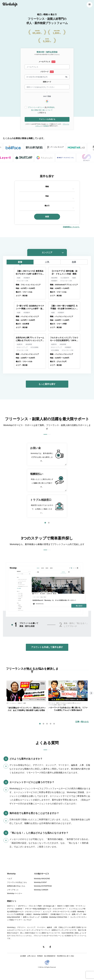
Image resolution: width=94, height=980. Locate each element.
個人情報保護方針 (50, 956)
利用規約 (51, 107)
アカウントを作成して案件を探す (47, 647)
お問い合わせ (31, 956)
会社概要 (23, 956)
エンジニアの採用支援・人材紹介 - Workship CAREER (27, 914)
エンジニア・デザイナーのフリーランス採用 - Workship (64, 912)
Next (91, 693)
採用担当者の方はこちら (16, 886)
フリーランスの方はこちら (17, 882)
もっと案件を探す (47, 384)
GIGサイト (11, 906)
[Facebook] (50, 947)
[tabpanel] (47, 480)
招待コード (47, 82)
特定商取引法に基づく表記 (65, 956)
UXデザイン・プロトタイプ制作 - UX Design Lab (36, 906)
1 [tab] (45, 523)
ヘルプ (10, 879)
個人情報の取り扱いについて (42, 110)
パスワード (44, 72)
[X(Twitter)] (44, 947)
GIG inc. (42, 967)
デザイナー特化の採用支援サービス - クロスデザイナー (45, 909)
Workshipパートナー (15, 893)
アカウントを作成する (47, 119)
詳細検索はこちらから (71, 227)
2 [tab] (49, 523)
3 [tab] (47, 724)
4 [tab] (51, 724)
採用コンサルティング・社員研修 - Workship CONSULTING (45, 917)
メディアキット (13, 890)
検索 (47, 217)
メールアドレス (44, 62)
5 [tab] (54, 724)
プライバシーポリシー (36, 107)
